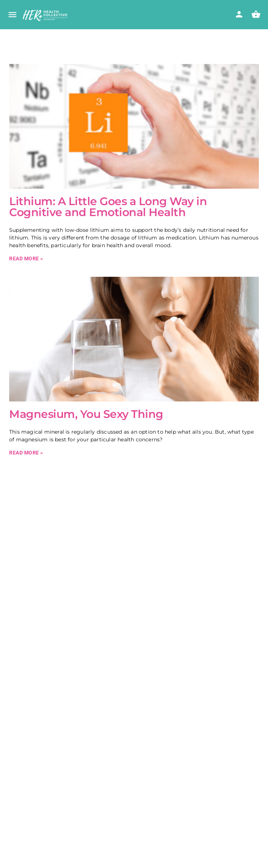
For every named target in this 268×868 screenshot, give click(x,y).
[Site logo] (46, 15)
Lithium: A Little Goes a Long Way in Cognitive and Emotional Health (108, 207)
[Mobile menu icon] (12, 15)
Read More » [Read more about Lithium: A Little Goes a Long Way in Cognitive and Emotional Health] (26, 258)
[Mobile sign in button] (239, 14)
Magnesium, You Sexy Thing (86, 414)
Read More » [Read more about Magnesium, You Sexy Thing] (26, 453)
